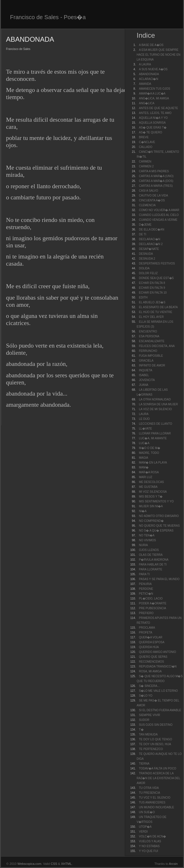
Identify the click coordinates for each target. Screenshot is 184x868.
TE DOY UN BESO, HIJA (155, 744)
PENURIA (145, 584)
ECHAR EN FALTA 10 (153, 293)
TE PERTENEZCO (151, 749)
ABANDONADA (149, 74)
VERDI (143, 832)
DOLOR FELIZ (148, 273)
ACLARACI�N (148, 79)
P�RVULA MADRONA (154, 560)
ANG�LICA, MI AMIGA (154, 98)
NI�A (143, 511)
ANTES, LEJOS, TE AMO (155, 113)
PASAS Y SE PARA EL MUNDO (159, 579)
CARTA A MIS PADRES (154, 171)
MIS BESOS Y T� (151, 497)
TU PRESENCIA (149, 793)
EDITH (143, 297)
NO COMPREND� (151, 521)
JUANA (144, 385)
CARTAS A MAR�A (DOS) (156, 181)
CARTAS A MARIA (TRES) (156, 186)
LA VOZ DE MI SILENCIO (155, 409)
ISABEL (144, 375)
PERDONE (146, 589)
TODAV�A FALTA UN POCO (157, 768)
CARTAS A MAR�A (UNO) (156, 176)
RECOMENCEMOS (151, 662)
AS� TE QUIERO (150, 132)
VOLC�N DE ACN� (152, 836)
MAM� (144, 467)
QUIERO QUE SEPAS (153, 657)
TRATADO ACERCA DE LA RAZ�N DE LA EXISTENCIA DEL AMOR (158, 778)
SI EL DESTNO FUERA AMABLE (160, 710)
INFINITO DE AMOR (152, 365)
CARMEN (145, 162)
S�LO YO (146, 696)
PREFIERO (146, 613)
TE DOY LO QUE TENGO (155, 739)
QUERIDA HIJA (149, 647)
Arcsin (173, 864)
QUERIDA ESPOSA (152, 642)
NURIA (143, 545)
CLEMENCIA (147, 205)
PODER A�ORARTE (153, 603)
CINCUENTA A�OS (152, 200)
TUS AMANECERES (152, 802)
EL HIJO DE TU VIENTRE (155, 312)
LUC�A (144, 443)
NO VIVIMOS (147, 540)
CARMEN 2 (146, 166)
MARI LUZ (146, 477)
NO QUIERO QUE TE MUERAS (159, 526)
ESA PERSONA (149, 336)
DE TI (142, 234)
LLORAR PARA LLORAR (155, 433)
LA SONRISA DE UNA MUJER (158, 404)
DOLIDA (144, 268)
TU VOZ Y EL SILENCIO (155, 798)
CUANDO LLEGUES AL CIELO (159, 215)
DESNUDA (146, 254)
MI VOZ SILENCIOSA (153, 492)
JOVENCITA (147, 380)
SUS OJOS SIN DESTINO (156, 725)
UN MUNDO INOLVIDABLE (156, 807)
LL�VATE (145, 429)
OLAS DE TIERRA (151, 555)
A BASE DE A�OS (151, 45)
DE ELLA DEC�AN (151, 229)
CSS (54, 864)
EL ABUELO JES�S (152, 302)
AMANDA (145, 84)
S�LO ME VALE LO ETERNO (158, 691)
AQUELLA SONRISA (152, 123)
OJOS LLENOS (149, 550)
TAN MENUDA (148, 734)
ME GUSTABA (148, 487)
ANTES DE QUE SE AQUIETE (158, 108)
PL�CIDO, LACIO (151, 599)
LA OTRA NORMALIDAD (155, 399)
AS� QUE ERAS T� (153, 128)
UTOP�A (145, 827)
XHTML (66, 864)
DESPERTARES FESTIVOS (157, 263)
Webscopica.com (29, 864)
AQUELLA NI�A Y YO (153, 118)
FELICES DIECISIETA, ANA (157, 346)
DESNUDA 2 (147, 259)
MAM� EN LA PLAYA (153, 463)
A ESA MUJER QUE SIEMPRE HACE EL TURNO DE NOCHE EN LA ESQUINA (158, 55)
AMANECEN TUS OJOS (154, 89)
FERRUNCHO (148, 351)
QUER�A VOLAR (151, 637)
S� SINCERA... (149, 686)
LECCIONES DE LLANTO (155, 424)
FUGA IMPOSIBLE (151, 356)
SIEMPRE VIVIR (149, 715)
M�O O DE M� (149, 448)
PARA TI (144, 574)
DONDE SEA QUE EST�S (156, 278)
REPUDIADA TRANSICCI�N (158, 666)
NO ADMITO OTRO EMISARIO (159, 516)
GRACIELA (146, 361)
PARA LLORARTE (150, 569)
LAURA (144, 414)
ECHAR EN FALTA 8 (152, 283)
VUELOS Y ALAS (150, 841)
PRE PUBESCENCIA (152, 608)
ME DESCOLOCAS (151, 482)
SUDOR (144, 720)
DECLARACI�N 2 (151, 244)
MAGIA (143, 458)
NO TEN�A (147, 535)
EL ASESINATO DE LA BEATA (158, 307)
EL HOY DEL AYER (151, 317)
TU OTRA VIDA (149, 788)
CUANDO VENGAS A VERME (158, 220)
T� (141, 730)
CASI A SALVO (148, 191)
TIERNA (144, 764)
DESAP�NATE (149, 249)
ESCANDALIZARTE (152, 341)
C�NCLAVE (147, 142)
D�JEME (145, 225)
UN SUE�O (147, 812)
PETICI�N (146, 594)
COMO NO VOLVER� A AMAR (159, 210)
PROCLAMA (147, 628)
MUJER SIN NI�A (151, 506)
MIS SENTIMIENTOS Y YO (156, 501)
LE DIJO (144, 419)
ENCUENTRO (148, 331)
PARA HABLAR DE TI (153, 565)
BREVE (144, 137)
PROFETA (145, 633)
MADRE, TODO (149, 453)
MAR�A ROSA (149, 472)
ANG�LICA (147, 103)
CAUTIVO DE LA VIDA (153, 196)
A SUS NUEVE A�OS (153, 69)
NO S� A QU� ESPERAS (156, 531)
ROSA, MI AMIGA (150, 671)
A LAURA (145, 64)
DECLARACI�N (149, 239)
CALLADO (146, 147)
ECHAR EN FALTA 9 (152, 288)
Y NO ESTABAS (149, 846)
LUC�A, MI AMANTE (153, 438)
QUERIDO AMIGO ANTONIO (157, 652)
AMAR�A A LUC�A (152, 94)
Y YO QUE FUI (148, 851)
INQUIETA (145, 370)
